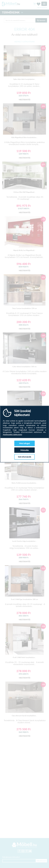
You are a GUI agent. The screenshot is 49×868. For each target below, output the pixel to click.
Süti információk (24, 457)
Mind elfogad (24, 443)
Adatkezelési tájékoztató (12, 434)
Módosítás (25, 450)
